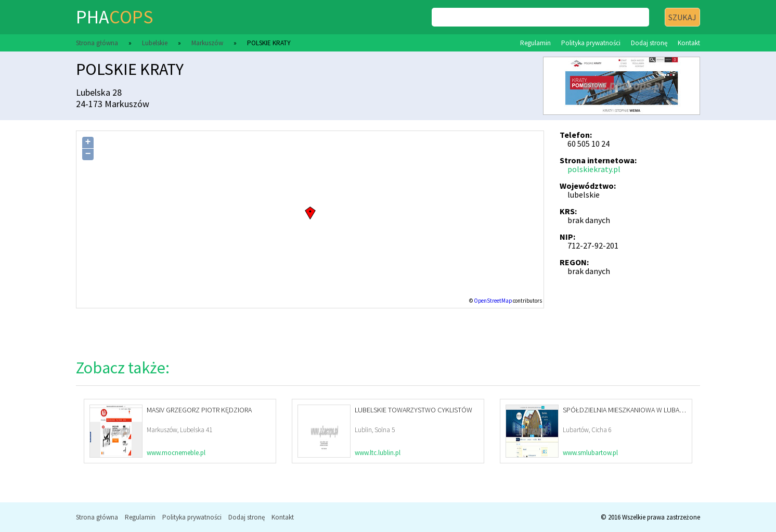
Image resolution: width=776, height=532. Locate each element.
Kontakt (689, 43)
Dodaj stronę (649, 43)
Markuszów (207, 43)
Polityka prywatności (591, 43)
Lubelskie (155, 43)
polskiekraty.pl (594, 169)
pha (114, 17)
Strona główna (97, 43)
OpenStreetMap (493, 301)
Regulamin (535, 43)
